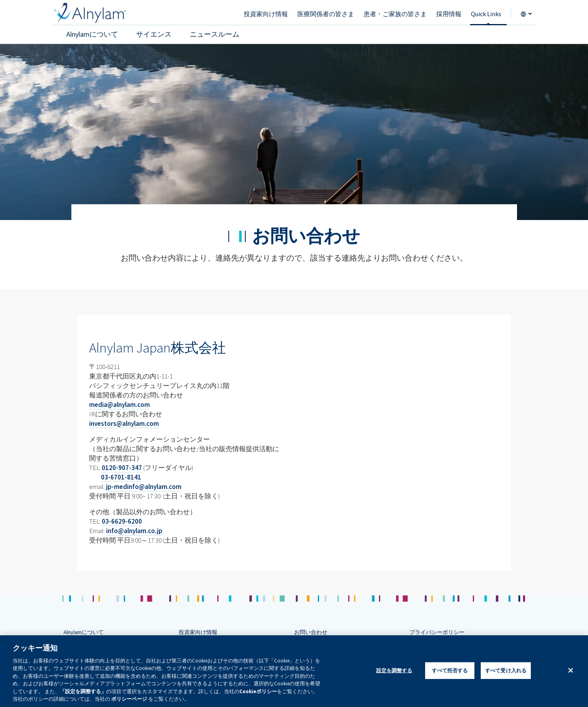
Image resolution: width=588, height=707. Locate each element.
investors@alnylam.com (124, 423)
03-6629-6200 (122, 521)
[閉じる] (571, 670)
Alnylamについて (84, 632)
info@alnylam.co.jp (134, 531)
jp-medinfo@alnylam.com (144, 487)
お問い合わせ (311, 632)
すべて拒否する (450, 671)
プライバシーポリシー (437, 632)
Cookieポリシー (258, 691)
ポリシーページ (129, 699)
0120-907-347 (122, 468)
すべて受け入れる (506, 671)
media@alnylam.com (119, 405)
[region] (294, 671)
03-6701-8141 (121, 477)
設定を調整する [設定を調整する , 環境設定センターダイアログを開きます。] (394, 671)
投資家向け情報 (198, 632)
